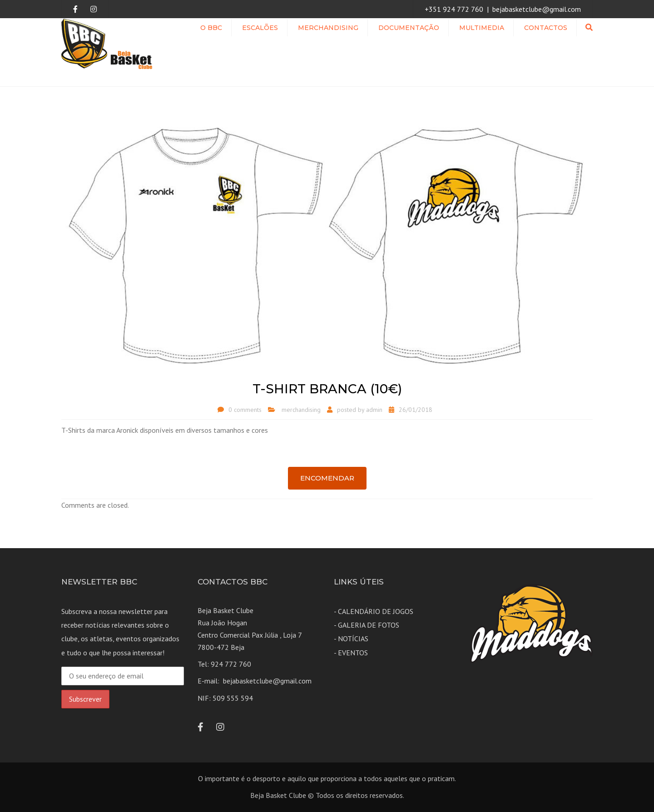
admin (374, 410)
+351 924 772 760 (454, 9)
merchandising (301, 410)
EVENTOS (353, 653)
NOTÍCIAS (353, 639)
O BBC (211, 28)
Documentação (409, 28)
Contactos (546, 28)
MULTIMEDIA (482, 28)
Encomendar (327, 478)
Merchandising (328, 28)
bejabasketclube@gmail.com (537, 9)
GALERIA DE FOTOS (369, 625)
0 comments (245, 410)
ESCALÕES (260, 28)
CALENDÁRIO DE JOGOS (376, 611)
